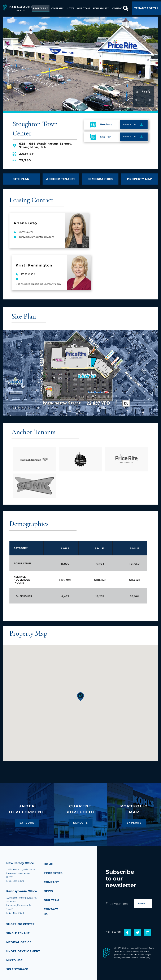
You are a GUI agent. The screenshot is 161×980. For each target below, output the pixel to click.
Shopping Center (21, 924)
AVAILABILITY (101, 7)
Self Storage (18, 969)
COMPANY (58, 7)
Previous (138, 98)
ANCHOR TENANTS (61, 176)
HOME (49, 864)
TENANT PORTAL (146, 7)
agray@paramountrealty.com (36, 235)
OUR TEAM (84, 7)
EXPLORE (27, 823)
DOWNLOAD (131, 121)
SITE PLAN (21, 176)
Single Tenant (19, 933)
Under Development (24, 951)
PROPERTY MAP (140, 176)
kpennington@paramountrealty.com (38, 282)
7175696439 (28, 272)
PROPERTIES (41, 7)
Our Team (52, 900)
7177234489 (26, 230)
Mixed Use (15, 960)
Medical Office (20, 942)
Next (148, 98)
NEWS (70, 7)
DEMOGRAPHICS (100, 176)
